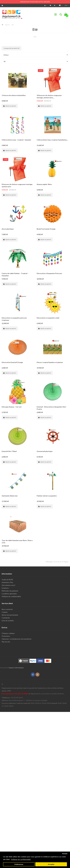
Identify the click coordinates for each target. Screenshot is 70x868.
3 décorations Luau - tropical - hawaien (16, 140)
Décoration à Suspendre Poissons (49, 273)
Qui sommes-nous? (8, 585)
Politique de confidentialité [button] (21, 859)
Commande (6, 618)
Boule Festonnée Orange (46, 229)
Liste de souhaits (8, 621)
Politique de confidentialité (11, 596)
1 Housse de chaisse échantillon (14, 95)
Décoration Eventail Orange (12, 362)
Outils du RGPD (7, 580)
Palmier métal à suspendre (47, 496)
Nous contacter (7, 609)
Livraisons (5, 588)
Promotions (6, 636)
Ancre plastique (8, 229)
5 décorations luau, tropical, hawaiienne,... (52, 140)
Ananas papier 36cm (44, 184)
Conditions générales (9, 594)
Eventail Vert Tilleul (9, 451)
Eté (13, 25)
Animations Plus (7, 582)
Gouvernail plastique (45, 451)
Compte (5, 612)
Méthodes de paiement (10, 591)
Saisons (7, 25)
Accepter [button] (51, 864)
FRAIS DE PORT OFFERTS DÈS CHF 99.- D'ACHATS (35, 2)
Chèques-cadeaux (8, 633)
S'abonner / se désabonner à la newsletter (17, 639)
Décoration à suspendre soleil (48, 318)
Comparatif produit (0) (12, 48)
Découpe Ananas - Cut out (12, 407)
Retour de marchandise (10, 615)
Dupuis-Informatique (16, 668)
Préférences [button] (19, 864)
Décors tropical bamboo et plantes (50, 362)
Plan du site (6, 642)
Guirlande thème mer (10, 496)
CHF (66, 5)
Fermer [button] (65, 854)
